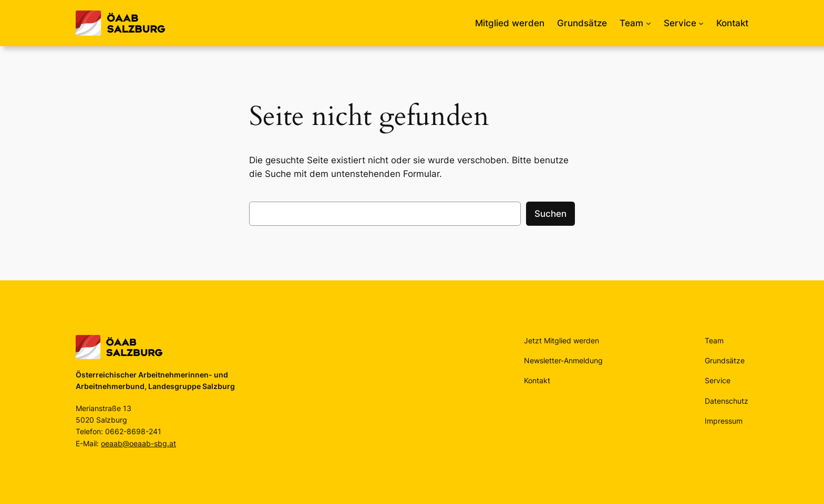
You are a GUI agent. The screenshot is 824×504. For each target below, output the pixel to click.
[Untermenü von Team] (648, 23)
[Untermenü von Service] (701, 23)
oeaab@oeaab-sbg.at (138, 443)
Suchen (550, 214)
